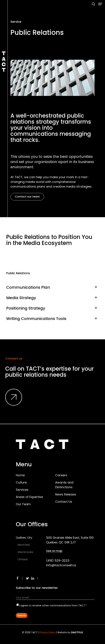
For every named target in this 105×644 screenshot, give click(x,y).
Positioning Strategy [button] (52, 308)
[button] (100, 4)
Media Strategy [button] (52, 298)
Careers (61, 475)
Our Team (23, 504)
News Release (66, 494)
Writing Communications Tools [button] (52, 319)
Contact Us (64, 502)
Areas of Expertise (29, 497)
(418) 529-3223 (58, 560)
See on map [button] (54, 551)
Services (22, 490)
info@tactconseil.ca (61, 565)
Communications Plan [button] (52, 287)
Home (20, 475)
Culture (21, 482)
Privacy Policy (47, 632)
